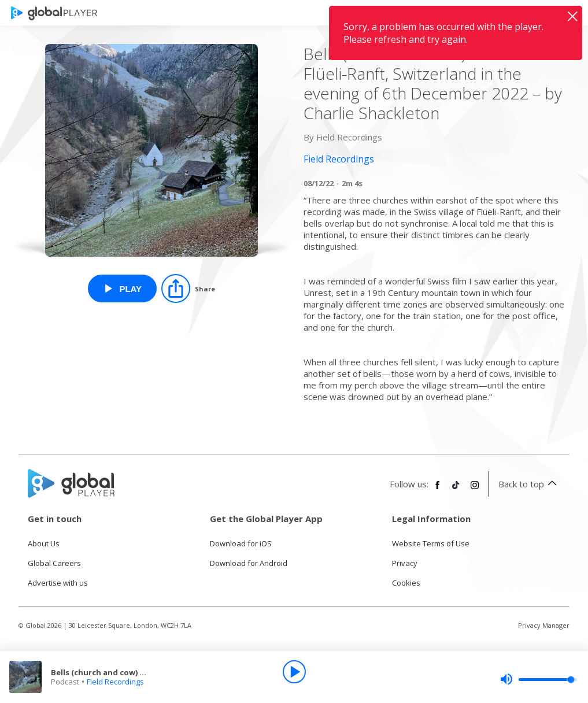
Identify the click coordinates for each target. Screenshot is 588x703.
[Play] (294, 672)
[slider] (538, 679)
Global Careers (54, 563)
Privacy (405, 563)
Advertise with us (58, 583)
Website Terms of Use (431, 543)
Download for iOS (241, 543)
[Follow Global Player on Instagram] (475, 490)
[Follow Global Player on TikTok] (456, 490)
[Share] (188, 288)
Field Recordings (115, 682)
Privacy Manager (544, 625)
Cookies (406, 583)
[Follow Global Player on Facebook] (438, 490)
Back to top (529, 484)
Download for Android (249, 563)
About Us (44, 543)
